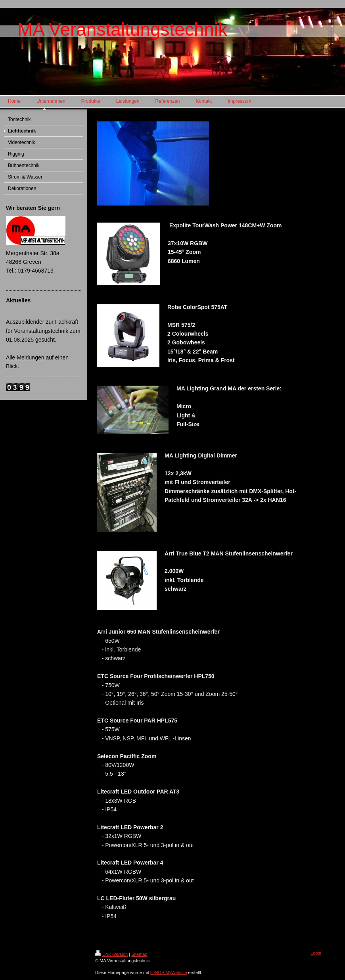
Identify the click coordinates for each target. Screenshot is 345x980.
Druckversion (111, 954)
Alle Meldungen (25, 357)
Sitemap (139, 954)
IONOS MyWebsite (169, 972)
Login (316, 953)
